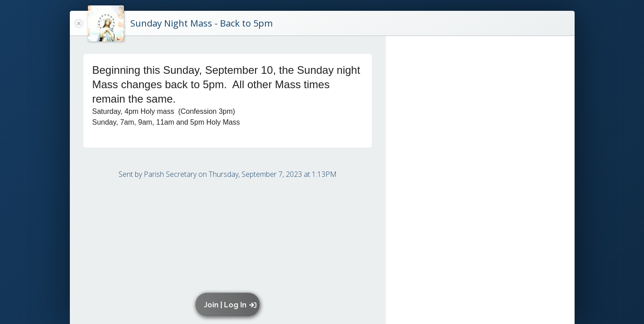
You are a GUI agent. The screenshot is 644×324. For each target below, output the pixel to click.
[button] (230, 305)
